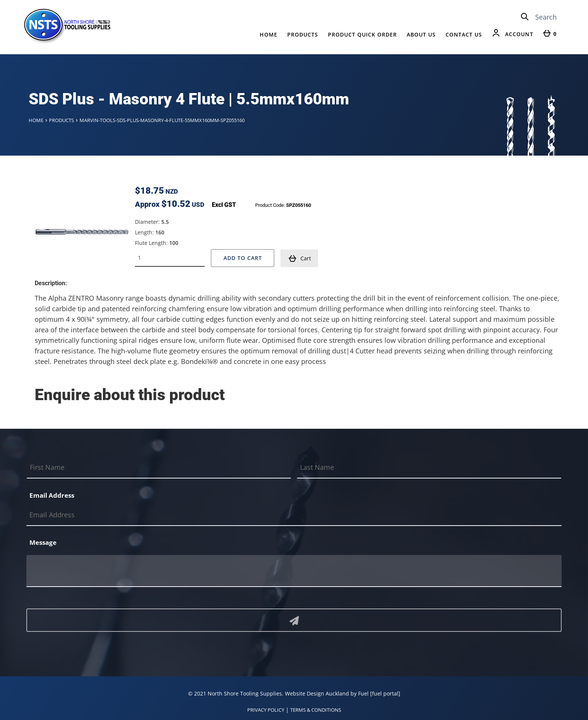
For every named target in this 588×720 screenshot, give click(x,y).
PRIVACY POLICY (266, 710)
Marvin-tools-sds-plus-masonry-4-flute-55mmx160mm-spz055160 (162, 120)
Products (303, 34)
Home (269, 34)
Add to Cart (243, 258)
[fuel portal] (385, 693)
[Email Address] (294, 515)
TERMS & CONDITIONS (316, 710)
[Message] (294, 571)
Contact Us (464, 34)
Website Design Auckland (317, 693)
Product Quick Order (362, 34)
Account (519, 34)
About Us (421, 34)
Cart (300, 258)
